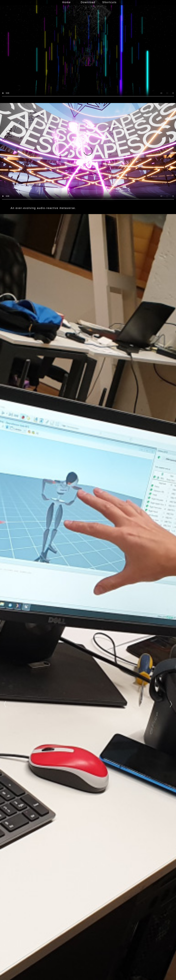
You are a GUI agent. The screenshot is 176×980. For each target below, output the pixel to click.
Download (88, 2)
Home (67, 2)
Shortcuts (109, 2)
